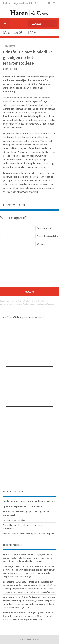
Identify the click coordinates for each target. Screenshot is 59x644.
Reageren (30, 291)
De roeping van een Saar (14, 520)
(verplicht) (26, 228)
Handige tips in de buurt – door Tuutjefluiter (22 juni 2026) (29, 501)
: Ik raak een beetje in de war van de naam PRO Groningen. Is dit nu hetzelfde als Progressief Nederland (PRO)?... (29, 573)
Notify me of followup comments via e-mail (23, 317)
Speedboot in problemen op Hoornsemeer (23, 506)
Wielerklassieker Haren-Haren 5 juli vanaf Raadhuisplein (28, 534)
